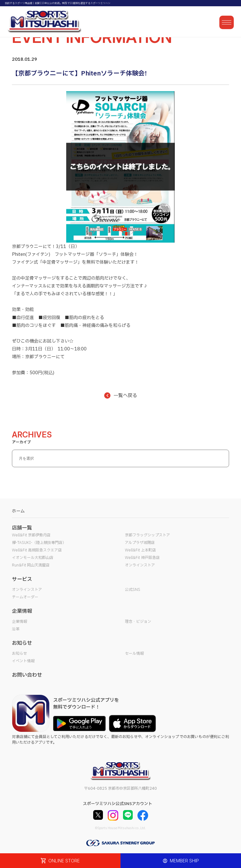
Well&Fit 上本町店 (140, 550)
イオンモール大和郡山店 (33, 558)
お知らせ (19, 654)
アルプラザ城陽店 (140, 543)
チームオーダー (25, 597)
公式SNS (133, 590)
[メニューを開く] (227, 22)
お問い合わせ (27, 675)
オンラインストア (140, 565)
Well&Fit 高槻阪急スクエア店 (37, 550)
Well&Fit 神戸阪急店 (142, 558)
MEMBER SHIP (181, 861)
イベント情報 (23, 661)
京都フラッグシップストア (147, 535)
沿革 (16, 629)
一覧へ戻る (121, 396)
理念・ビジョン (138, 622)
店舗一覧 (22, 528)
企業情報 (19, 622)
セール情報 (134, 654)
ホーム (18, 511)
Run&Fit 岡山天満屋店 (31, 565)
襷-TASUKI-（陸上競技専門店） (39, 543)
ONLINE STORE (60, 861)
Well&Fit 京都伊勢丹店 (31, 535)
